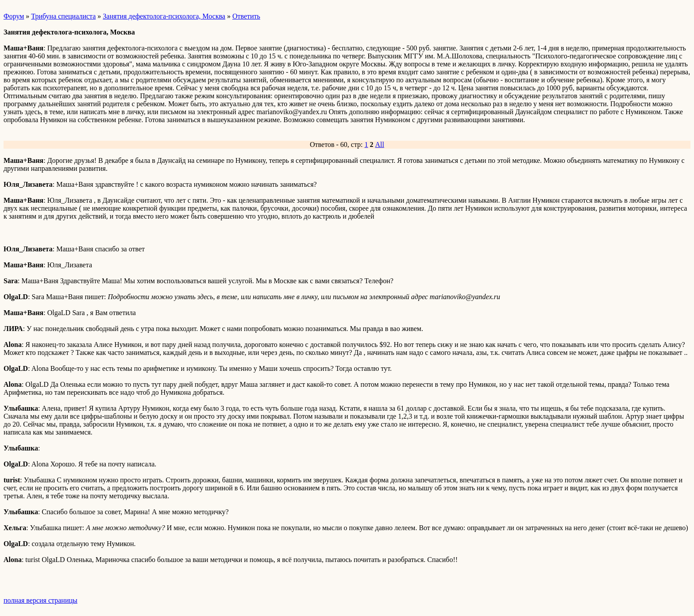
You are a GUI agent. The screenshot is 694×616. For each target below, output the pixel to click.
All (380, 144)
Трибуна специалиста (63, 16)
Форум (14, 16)
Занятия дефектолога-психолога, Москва (164, 16)
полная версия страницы (40, 600)
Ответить (246, 16)
